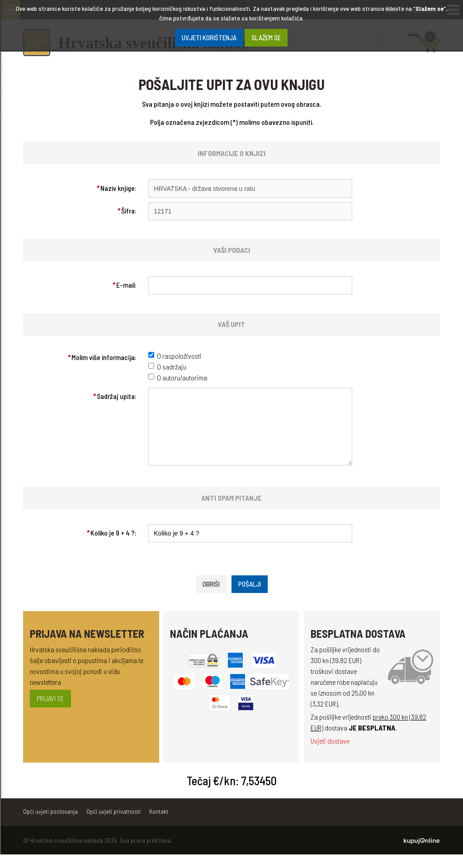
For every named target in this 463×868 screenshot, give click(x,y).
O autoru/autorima (182, 377)
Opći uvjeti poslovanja (50, 825)
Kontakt (159, 825)
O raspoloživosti (179, 356)
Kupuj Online (422, 854)
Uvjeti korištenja (209, 38)
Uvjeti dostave (330, 754)
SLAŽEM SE (266, 38)
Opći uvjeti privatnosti (113, 825)
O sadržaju (172, 367)
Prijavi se (50, 712)
